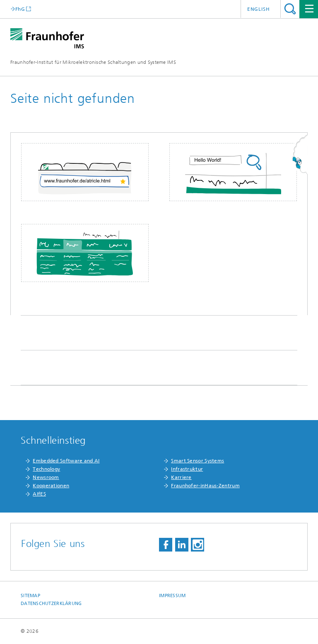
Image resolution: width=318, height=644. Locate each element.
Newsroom (46, 477)
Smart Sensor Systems (198, 461)
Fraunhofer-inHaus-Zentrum (205, 486)
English (259, 9)
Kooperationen (51, 486)
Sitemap (30, 596)
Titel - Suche (290, 9)
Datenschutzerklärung (51, 604)
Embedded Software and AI (66, 461)
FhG (20, 9)
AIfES (39, 494)
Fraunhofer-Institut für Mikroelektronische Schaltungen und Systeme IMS (93, 62)
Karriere (181, 477)
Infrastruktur (187, 469)
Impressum (172, 596)
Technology (46, 469)
